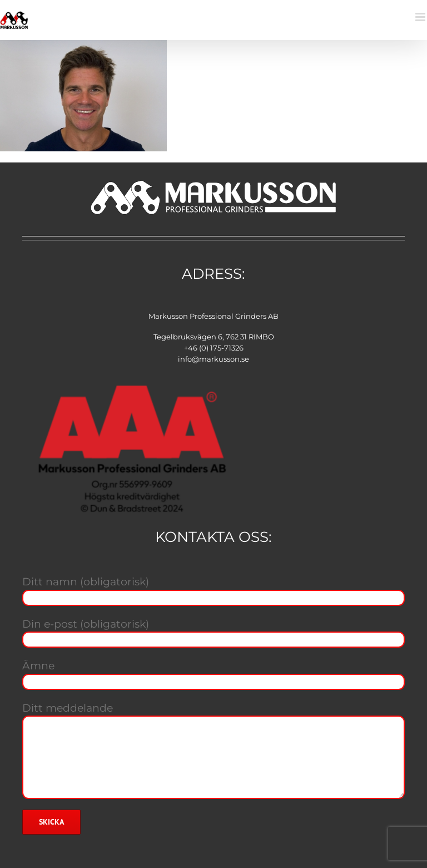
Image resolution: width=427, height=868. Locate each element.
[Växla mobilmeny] (421, 17)
